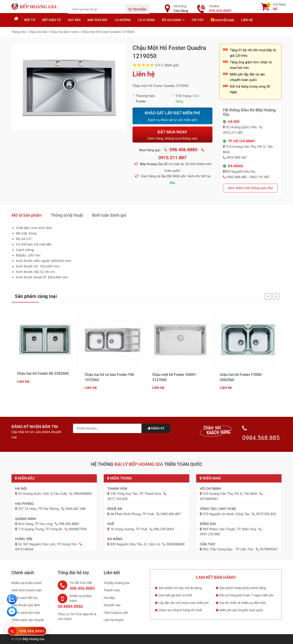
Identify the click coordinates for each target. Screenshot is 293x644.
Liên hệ (247, 20)
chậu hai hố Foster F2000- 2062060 (241, 377)
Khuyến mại (222, 20)
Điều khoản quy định (26, 605)
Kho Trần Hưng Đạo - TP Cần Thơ (228, 549)
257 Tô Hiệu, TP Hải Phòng (38, 509)
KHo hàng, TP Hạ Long (35, 524)
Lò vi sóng (146, 20)
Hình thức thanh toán (27, 590)
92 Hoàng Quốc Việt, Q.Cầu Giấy (43, 494)
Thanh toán (112, 590)
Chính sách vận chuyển (28, 620)
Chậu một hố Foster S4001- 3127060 (175, 377)
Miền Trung (119, 478)
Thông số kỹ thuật (67, 215)
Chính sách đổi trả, (25, 598)
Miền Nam (210, 478)
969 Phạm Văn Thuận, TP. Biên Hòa (229, 529)
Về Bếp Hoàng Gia (117, 583)
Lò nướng (123, 20)
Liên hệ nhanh (114, 620)
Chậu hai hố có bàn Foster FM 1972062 (109, 377)
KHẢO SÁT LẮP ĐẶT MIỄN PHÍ (172, 116)
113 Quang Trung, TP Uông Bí (40, 529)
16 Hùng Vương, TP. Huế (129, 529)
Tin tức (198, 20)
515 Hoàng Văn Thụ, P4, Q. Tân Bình (230, 494)
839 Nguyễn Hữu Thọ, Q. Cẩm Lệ (135, 544)
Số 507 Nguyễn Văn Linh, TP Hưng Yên (47, 544)
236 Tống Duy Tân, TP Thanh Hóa (136, 494)
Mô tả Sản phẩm (27, 215)
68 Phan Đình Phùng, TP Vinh (132, 514)
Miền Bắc (25, 478)
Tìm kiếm (137, 9)
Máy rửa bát (98, 20)
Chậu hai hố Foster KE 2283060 (43, 373)
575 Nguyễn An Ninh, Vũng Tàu (226, 514)
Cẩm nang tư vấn (116, 613)
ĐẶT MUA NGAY (172, 135)
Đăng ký (156, 428)
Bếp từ (30, 20)
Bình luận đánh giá (109, 215)
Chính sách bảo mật (26, 613)
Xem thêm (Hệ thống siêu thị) (250, 188)
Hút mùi (74, 20)
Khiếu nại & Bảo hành (27, 583)
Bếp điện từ (52, 20)
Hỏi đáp (109, 598)
